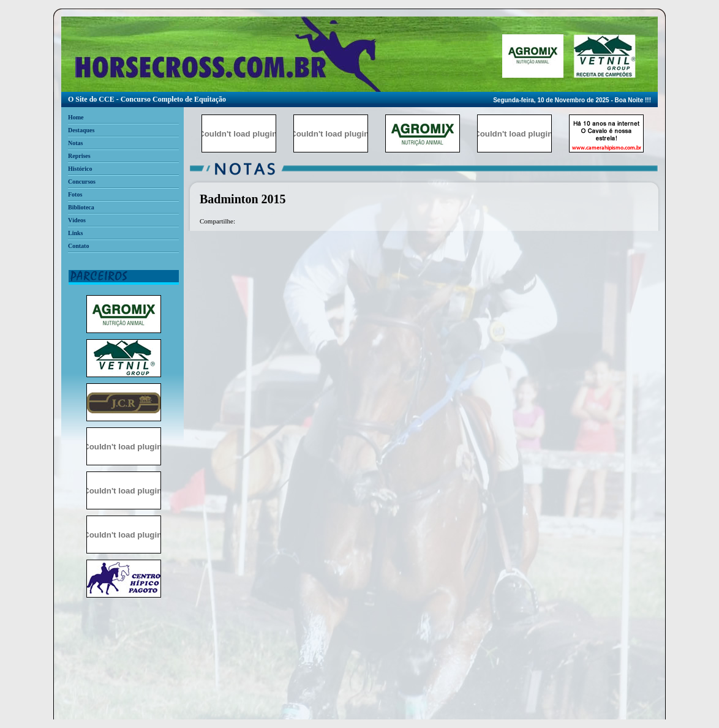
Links (75, 233)
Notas (75, 143)
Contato (78, 246)
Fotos (75, 194)
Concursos (82, 182)
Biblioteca (81, 207)
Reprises (79, 156)
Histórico (80, 169)
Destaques (81, 130)
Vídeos (77, 220)
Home (76, 117)
